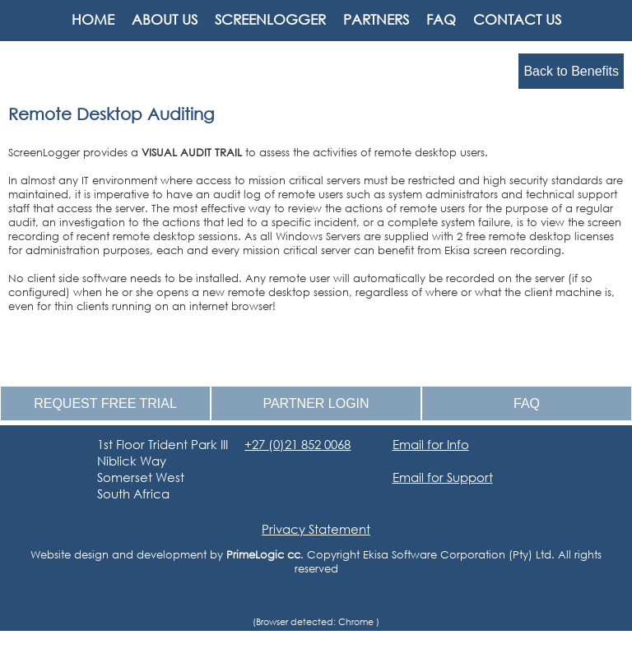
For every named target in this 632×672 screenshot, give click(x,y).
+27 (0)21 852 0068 (297, 444)
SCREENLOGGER (270, 19)
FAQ (441, 19)
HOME (93, 19)
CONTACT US (517, 19)
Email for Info (431, 444)
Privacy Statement (316, 529)
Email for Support (443, 477)
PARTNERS (376, 19)
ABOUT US (165, 19)
